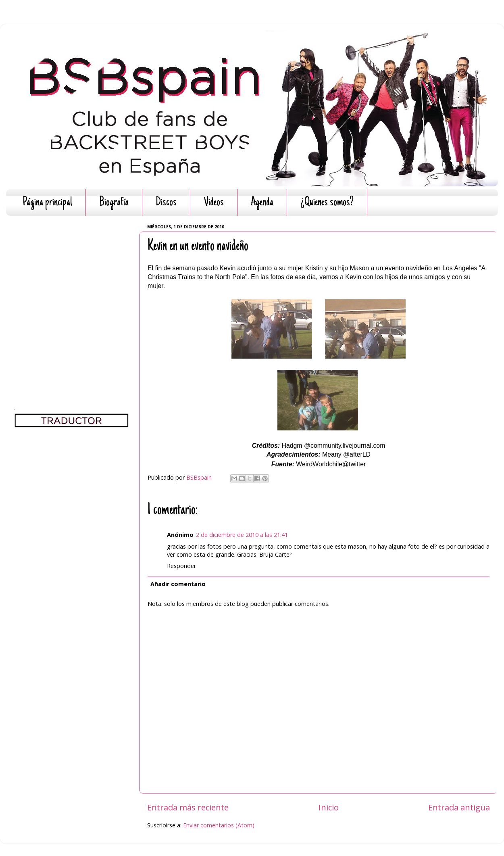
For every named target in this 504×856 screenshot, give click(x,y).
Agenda (262, 203)
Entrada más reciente (188, 807)
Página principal (47, 203)
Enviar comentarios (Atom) (219, 825)
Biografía (114, 203)
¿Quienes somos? (327, 203)
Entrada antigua (459, 807)
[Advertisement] (76, 298)
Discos (166, 203)
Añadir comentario (178, 584)
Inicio (329, 807)
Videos (214, 203)
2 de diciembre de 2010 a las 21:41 (242, 535)
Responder (181, 566)
